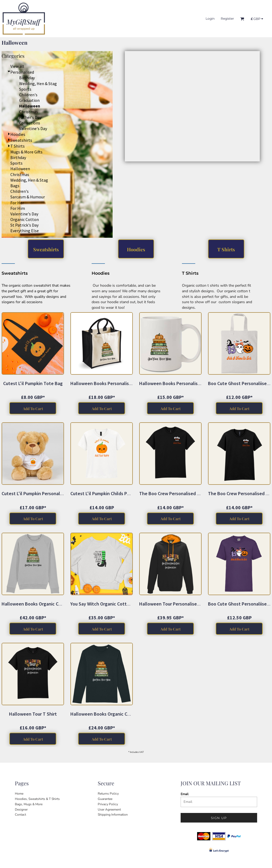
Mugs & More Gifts (26, 152)
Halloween (20, 169)
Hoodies (18, 134)
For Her (17, 203)
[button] (186, 106)
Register (227, 18)
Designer (21, 809)
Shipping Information (113, 815)
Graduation (29, 100)
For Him (18, 208)
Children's (28, 95)
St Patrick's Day (24, 225)
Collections (30, 123)
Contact (20, 815)
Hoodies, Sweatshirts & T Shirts (37, 799)
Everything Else (25, 231)
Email (185, 794)
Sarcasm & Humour (28, 197)
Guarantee (105, 799)
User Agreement (109, 809)
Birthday (27, 78)
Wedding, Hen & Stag (38, 84)
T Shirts (18, 146)
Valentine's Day (33, 128)
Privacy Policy (108, 804)
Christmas (29, 112)
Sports (25, 89)
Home (19, 794)
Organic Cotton (25, 219)
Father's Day (30, 117)
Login (210, 18)
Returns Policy (108, 794)
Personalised (22, 72)
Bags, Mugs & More (29, 804)
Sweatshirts (21, 140)
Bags (15, 186)
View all (17, 66)
